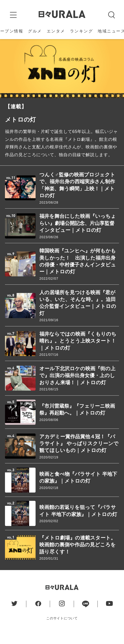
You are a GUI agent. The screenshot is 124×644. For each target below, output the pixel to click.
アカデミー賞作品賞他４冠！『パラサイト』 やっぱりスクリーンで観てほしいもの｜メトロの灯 (79, 452)
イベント (78, 33)
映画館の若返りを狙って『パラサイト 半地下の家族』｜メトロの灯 (78, 520)
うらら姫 (55, 33)
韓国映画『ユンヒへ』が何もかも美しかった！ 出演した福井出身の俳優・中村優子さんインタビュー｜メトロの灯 (78, 270)
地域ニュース (27, 33)
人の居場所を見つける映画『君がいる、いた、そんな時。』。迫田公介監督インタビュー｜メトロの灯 (78, 312)
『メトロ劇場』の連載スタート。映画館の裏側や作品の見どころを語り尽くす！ (78, 553)
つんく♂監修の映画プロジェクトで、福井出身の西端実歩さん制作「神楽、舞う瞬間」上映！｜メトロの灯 (77, 194)
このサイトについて (62, 627)
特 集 (113, 33)
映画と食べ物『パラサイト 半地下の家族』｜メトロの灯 (78, 486)
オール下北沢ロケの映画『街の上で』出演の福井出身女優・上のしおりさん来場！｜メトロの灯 (77, 384)
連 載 (98, 33)
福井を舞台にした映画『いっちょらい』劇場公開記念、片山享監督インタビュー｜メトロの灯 (78, 232)
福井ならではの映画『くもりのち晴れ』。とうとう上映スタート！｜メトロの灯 (78, 350)
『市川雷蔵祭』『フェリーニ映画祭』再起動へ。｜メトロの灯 (77, 418)
